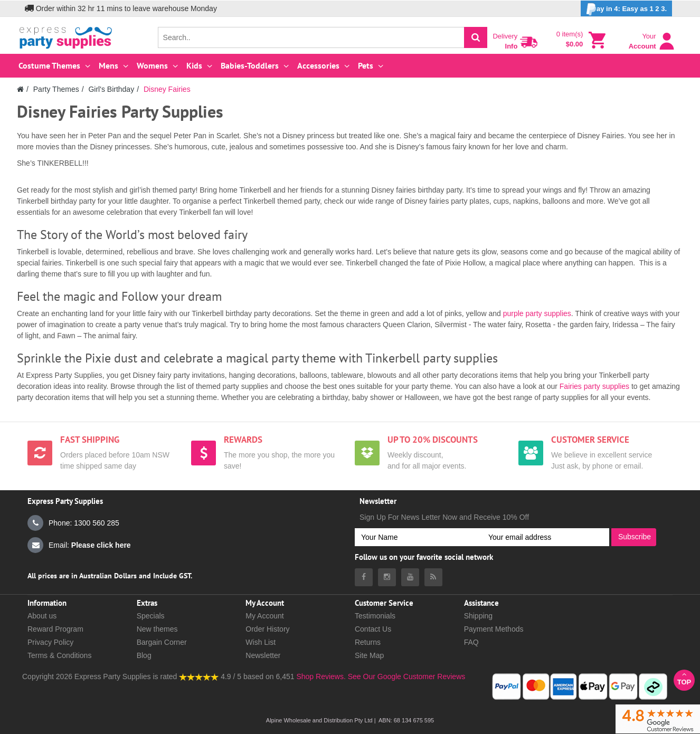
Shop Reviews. (321, 676)
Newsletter (263, 655)
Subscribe (635, 537)
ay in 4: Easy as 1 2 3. (626, 9)
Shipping (479, 616)
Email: (79, 545)
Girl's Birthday (111, 89)
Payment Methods (494, 629)
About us (42, 616)
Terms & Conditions (59, 655)
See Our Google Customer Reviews (405, 676)
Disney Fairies (167, 89)
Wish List (261, 642)
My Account (264, 616)
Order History (267, 629)
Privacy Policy (50, 642)
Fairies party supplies (594, 386)
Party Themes (56, 89)
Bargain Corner (162, 642)
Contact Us (373, 629)
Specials (151, 616)
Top (684, 678)
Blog (144, 655)
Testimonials (375, 616)
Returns (368, 642)
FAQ (471, 642)
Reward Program (55, 629)
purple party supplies (537, 313)
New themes (157, 629)
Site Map (369, 655)
